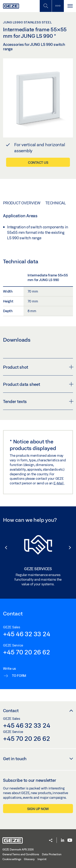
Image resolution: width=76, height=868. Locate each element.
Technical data (60, 203)
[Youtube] (70, 840)
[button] (4, 548)
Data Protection (52, 854)
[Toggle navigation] (70, 6)
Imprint (42, 859)
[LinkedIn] (63, 840)
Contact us (38, 162)
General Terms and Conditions (21, 854)
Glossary (29, 859)
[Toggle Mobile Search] (46, 6)
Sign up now (38, 809)
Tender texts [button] (38, 401)
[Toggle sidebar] (58, 6)
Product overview (22, 203)
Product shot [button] (38, 367)
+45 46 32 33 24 (27, 634)
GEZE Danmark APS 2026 (18, 849)
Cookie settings (12, 859)
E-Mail (59, 483)
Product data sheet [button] (38, 384)
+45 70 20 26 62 (26, 652)
